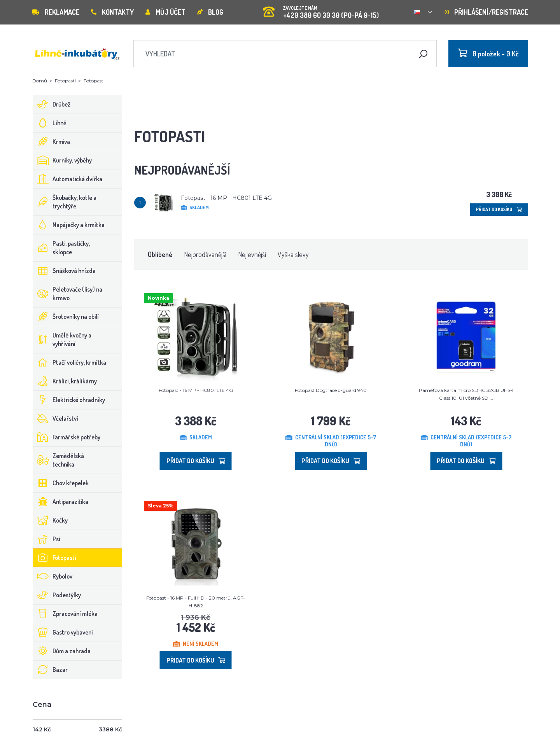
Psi (46, 539)
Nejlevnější (252, 254)
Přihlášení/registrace (486, 12)
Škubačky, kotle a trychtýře (65, 202)
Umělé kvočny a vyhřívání (62, 339)
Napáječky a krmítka (69, 225)
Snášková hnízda (64, 271)
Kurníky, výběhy (62, 160)
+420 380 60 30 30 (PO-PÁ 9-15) (321, 10)
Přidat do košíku (499, 209)
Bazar (50, 670)
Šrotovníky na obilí (66, 317)
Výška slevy (293, 254)
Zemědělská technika (59, 460)
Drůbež (52, 104)
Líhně (50, 123)
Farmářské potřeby (67, 437)
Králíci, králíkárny (65, 381)
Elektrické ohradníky (69, 400)
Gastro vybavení (63, 632)
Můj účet (165, 12)
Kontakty (112, 12)
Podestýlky (57, 595)
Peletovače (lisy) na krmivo (68, 294)
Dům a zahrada (62, 651)
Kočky (50, 520)
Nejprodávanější (205, 254)
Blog (210, 12)
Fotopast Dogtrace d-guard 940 (331, 390)
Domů (40, 81)
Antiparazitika (61, 502)
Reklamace (56, 12)
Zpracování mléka (65, 614)
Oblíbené (160, 254)
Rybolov (53, 576)
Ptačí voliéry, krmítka (70, 362)
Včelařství (56, 418)
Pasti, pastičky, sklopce (61, 248)
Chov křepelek (61, 483)
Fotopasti (65, 81)
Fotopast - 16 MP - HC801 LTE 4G (226, 198)
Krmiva (52, 142)
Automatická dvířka (68, 179)
